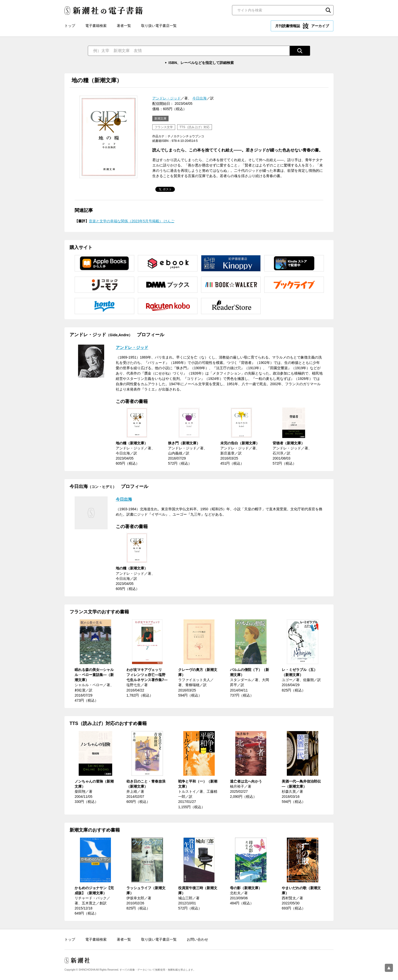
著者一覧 (124, 26)
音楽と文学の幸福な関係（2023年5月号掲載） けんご (132, 221)
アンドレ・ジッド (167, 98)
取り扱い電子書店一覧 (159, 26)
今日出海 (200, 98)
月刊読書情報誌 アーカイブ (302, 26)
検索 (328, 10)
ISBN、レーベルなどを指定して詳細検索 (201, 63)
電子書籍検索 (96, 26)
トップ (70, 26)
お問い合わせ (197, 939)
